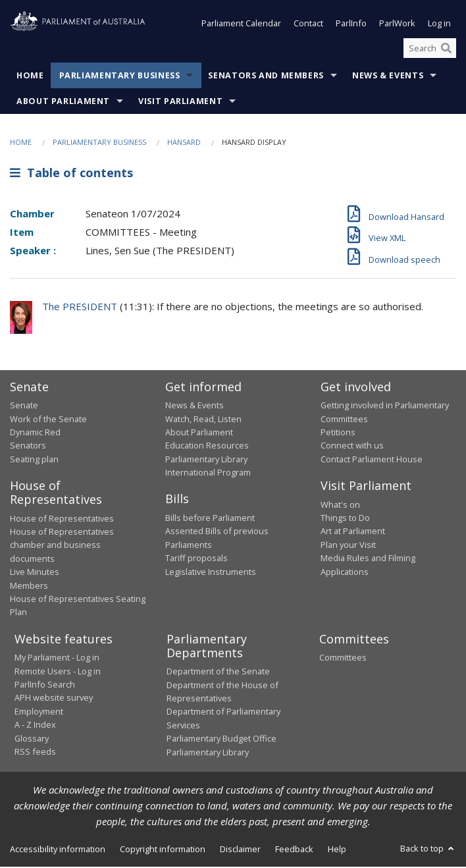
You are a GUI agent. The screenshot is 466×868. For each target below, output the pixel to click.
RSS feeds (35, 753)
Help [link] (337, 850)
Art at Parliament (353, 532)
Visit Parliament (180, 103)
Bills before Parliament (210, 519)
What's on (340, 506)
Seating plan (34, 460)
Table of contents (71, 174)
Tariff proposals (196, 559)
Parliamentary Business (120, 77)
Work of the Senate (48, 420)
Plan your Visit (348, 546)
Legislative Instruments (211, 573)
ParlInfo (351, 25)
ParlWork (397, 25)
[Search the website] (430, 49)
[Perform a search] (446, 49)
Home (30, 77)
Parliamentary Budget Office (221, 740)
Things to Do (345, 519)
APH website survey (54, 699)
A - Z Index (35, 726)
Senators (28, 447)
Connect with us (352, 447)
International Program (208, 474)
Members (29, 587)
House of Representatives (62, 520)
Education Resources (207, 447)
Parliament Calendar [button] (241, 25)
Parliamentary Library (206, 460)
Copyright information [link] (163, 850)
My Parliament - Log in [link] (57, 659)
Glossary (32, 740)
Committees (343, 659)
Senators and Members (266, 77)
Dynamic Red (35, 433)
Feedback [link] (294, 850)
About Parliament (63, 103)
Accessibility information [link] (58, 850)
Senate (24, 406)
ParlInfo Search (45, 686)
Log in (439, 25)
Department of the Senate (218, 672)
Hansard (184, 144)
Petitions (338, 433)
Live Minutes (35, 573)
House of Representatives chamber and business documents (62, 546)
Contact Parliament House (372, 460)
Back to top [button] (428, 850)
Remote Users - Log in (58, 672)
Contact (308, 25)
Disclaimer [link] (240, 850)
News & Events (388, 77)
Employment (39, 713)
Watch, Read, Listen (203, 420)
